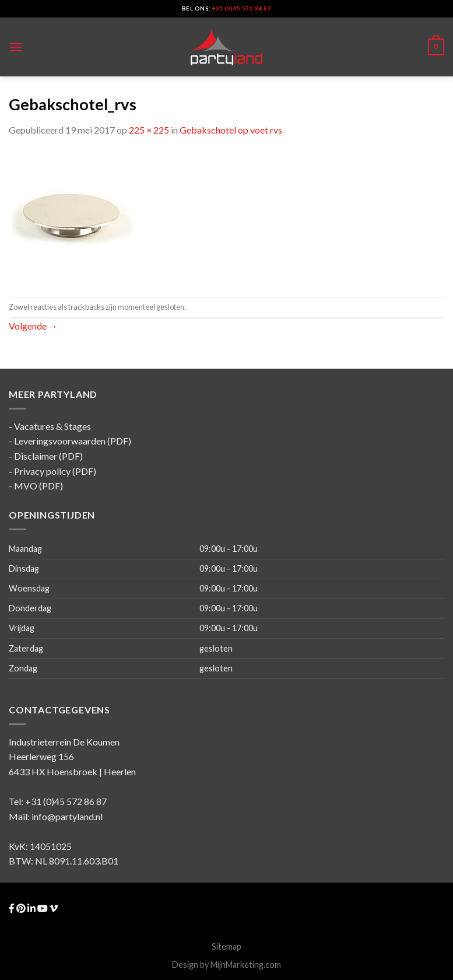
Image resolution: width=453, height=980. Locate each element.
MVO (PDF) (38, 486)
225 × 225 (149, 130)
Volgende (33, 326)
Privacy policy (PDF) (55, 471)
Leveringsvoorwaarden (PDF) (73, 441)
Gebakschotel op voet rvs (231, 130)
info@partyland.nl (67, 816)
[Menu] (16, 47)
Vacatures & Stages (52, 426)
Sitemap (226, 946)
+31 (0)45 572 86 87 (242, 8)
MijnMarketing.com (246, 965)
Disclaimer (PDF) (48, 456)
